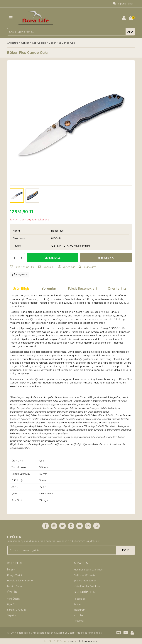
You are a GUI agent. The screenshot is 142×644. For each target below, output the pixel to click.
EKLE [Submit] (126, 550)
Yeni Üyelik (13, 599)
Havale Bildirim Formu (20, 580)
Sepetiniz (12, 615)
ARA (130, 32)
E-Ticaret (62, 641)
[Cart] (131, 18)
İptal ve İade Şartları (85, 580)
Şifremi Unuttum (16, 610)
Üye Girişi (13, 604)
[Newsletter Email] (71, 550)
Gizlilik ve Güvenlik (84, 575)
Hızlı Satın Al (106, 258)
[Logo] (36, 17)
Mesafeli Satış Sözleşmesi (88, 570)
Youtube (78, 615)
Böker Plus (57, 231)
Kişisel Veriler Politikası (87, 586)
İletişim (11, 570)
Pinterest (79, 621)
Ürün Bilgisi (22, 288)
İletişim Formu (15, 586)
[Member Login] (124, 18)
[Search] (71, 32)
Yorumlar (49, 288)
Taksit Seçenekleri (82, 288)
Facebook (80, 599)
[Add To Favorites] (22, 267)
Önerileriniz (117, 288)
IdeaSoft (50, 641)
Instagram (80, 610)
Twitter (77, 604)
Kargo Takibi (15, 575)
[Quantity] (17, 258)
